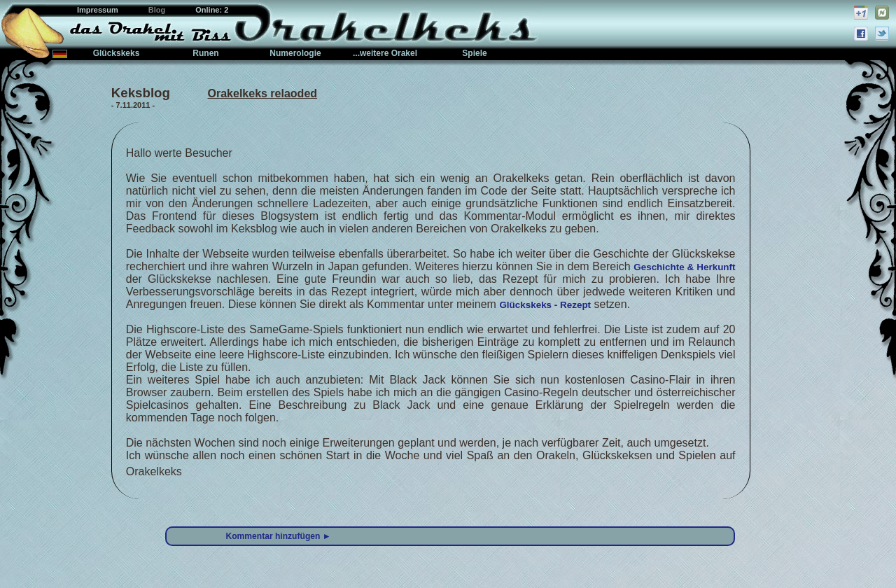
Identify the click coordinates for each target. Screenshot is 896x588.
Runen (205, 53)
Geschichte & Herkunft (684, 267)
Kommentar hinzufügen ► (279, 536)
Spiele (474, 53)
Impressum (99, 10)
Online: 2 (212, 10)
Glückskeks (117, 53)
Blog (158, 10)
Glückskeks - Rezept (545, 305)
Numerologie (295, 53)
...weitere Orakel (385, 53)
